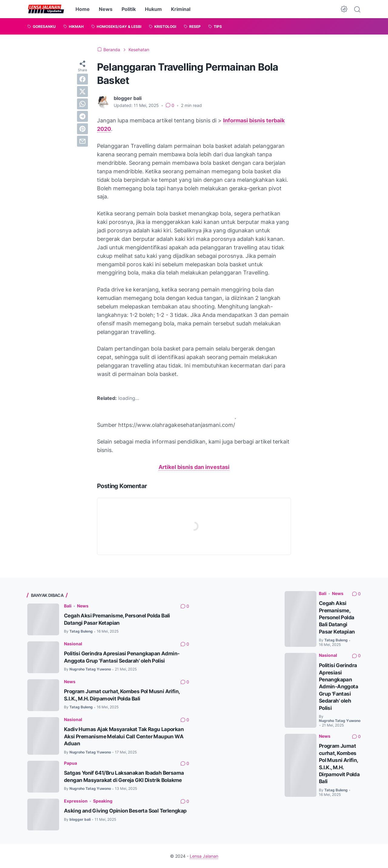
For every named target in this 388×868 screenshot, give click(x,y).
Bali (68, 605)
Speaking (103, 800)
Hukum (153, 9)
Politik (129, 9)
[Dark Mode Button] (344, 9)
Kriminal (181, 9)
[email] (82, 141)
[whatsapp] (82, 104)
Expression (76, 800)
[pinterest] (82, 129)
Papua (70, 762)
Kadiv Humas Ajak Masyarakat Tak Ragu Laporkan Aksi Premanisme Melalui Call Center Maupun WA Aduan (125, 736)
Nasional (73, 643)
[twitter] (82, 91)
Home (83, 9)
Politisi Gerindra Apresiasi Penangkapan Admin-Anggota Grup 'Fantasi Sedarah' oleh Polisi (339, 685)
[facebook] (82, 79)
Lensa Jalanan (204, 855)
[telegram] (82, 116)
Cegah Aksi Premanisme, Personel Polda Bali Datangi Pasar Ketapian (338, 617)
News (106, 9)
